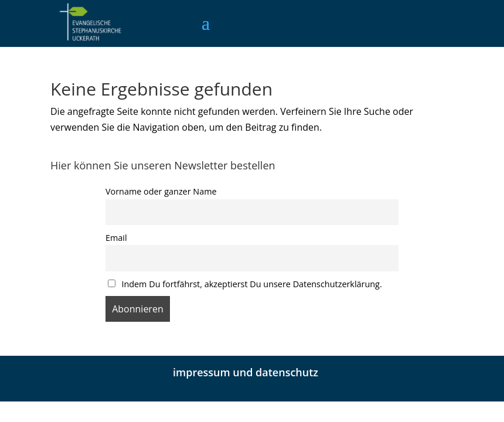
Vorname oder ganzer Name (161, 191)
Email (116, 238)
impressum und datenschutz (246, 372)
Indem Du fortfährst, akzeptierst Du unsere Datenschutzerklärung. (245, 284)
